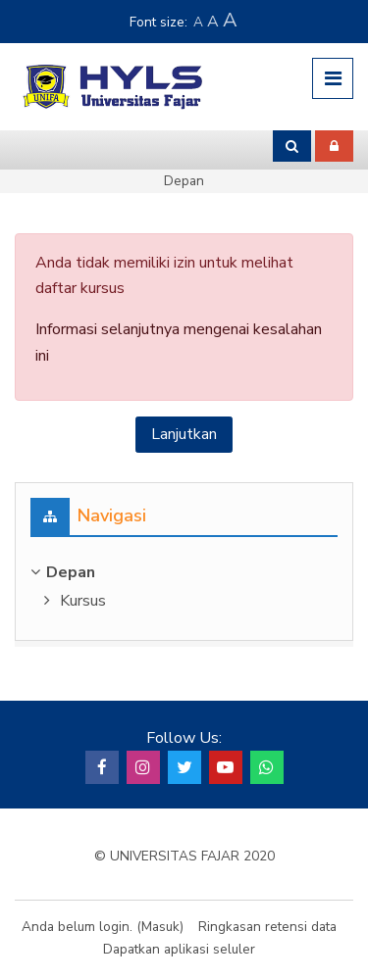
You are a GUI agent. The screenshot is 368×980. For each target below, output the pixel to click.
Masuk (160, 927)
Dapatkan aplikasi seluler (179, 949)
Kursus (83, 601)
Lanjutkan (184, 434)
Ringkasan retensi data (267, 927)
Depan (184, 181)
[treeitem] (184, 572)
